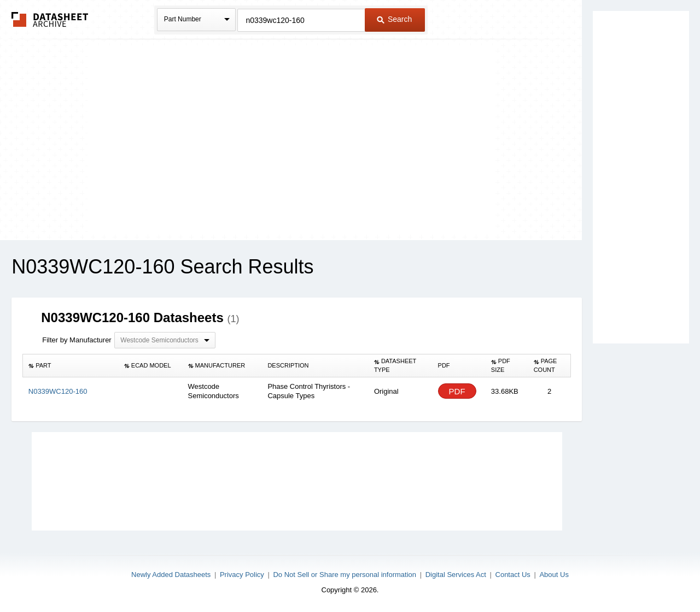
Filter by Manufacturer (77, 340)
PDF (457, 391)
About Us (554, 575)
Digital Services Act (456, 575)
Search (394, 19)
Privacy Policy (242, 575)
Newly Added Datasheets (171, 575)
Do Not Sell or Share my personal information (345, 575)
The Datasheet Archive (50, 19)
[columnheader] (71, 366)
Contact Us (513, 575)
